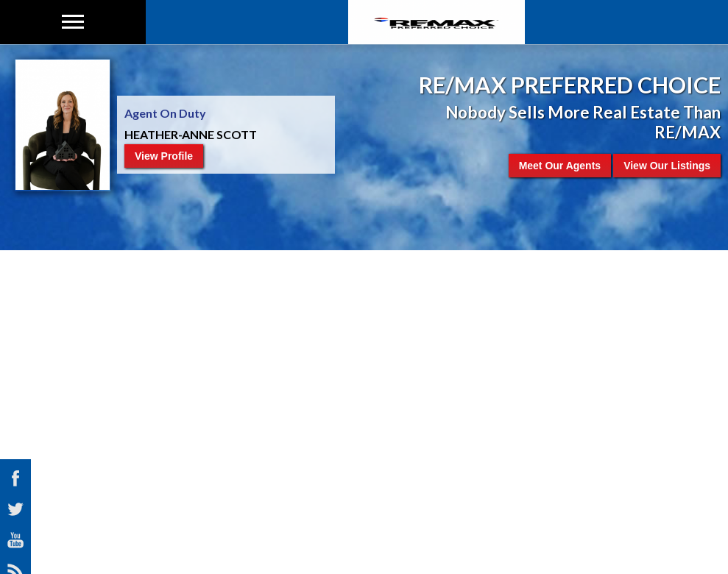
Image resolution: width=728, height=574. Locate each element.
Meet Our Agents (560, 166)
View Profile (164, 156)
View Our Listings (667, 166)
